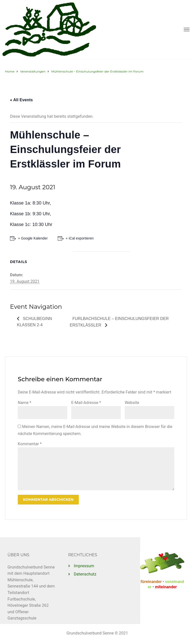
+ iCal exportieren (80, 238)
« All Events (21, 100)
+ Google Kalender (33, 238)
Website (132, 403)
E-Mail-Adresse (86, 403)
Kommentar (30, 444)
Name (24, 403)
